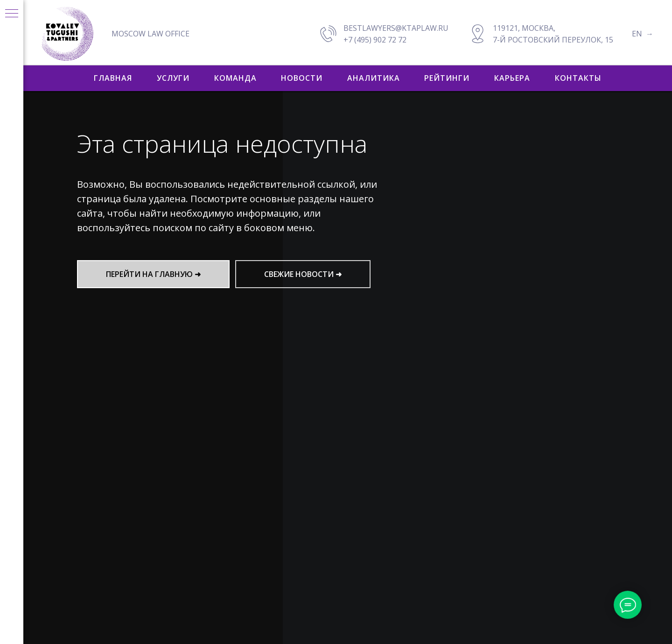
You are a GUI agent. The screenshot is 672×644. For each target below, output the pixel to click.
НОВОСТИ (302, 78)
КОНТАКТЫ (578, 78)
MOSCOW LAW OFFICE (150, 34)
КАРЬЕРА (512, 78)
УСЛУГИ (173, 78)
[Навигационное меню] (12, 14)
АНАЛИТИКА (374, 78)
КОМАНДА (235, 78)
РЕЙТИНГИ (447, 78)
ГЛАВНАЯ (113, 78)
